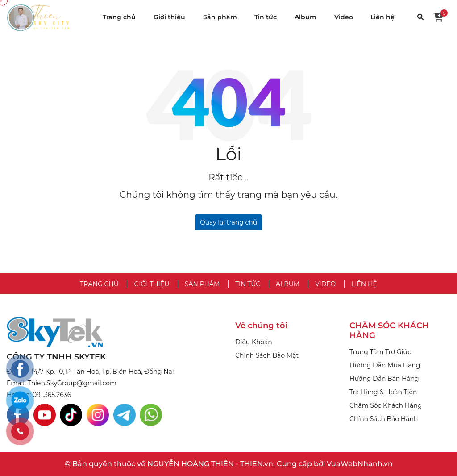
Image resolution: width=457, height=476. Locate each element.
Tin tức (266, 17)
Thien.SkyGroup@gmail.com (72, 383)
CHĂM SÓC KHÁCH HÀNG (389, 331)
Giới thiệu (169, 17)
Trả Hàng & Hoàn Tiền (383, 392)
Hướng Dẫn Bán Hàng (384, 379)
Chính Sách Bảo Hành (384, 419)
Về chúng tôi (261, 326)
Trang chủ (119, 17)
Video (344, 17)
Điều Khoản (254, 342)
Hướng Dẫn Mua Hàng (385, 365)
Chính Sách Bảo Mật (267, 355)
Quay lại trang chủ (228, 222)
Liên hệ (382, 17)
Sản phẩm (220, 17)
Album (305, 17)
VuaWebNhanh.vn (360, 464)
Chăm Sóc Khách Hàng (386, 405)
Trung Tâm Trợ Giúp (380, 352)
